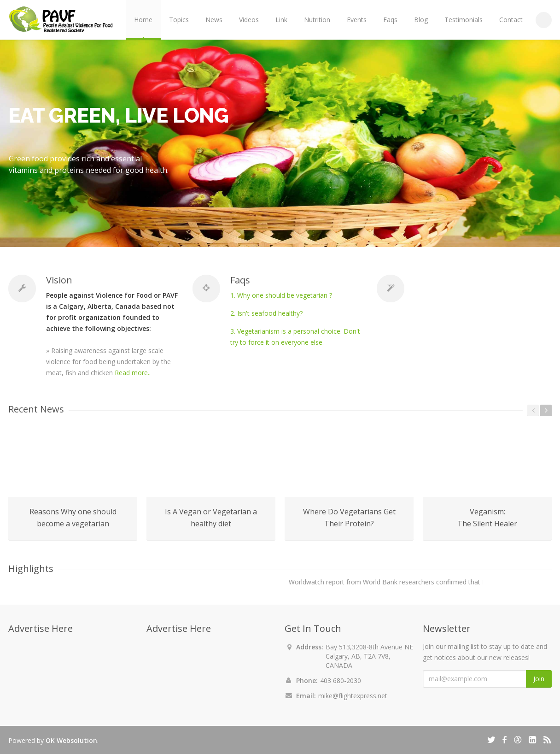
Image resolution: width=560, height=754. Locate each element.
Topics (179, 20)
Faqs (390, 20)
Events (357, 20)
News (214, 20)
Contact (511, 20)
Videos (249, 20)
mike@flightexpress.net (353, 696)
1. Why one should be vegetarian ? (281, 295)
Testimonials (464, 20)
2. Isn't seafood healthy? (266, 313)
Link (281, 20)
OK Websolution (71, 740)
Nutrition (317, 20)
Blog (421, 20)
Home (143, 20)
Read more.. (133, 373)
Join (539, 679)
